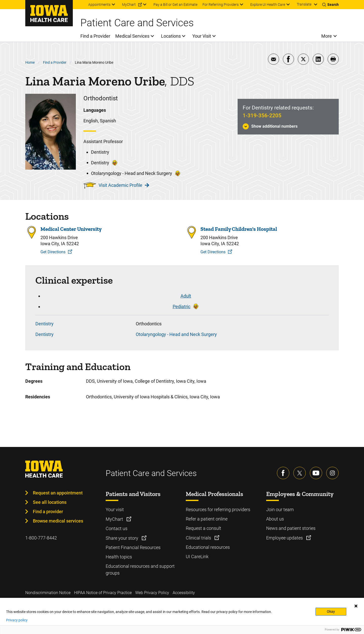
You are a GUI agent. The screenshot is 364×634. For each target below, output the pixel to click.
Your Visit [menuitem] (202, 36)
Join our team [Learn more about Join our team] (280, 510)
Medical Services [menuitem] (132, 36)
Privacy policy (17, 620)
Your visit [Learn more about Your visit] (115, 510)
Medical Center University (71, 229)
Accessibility (184, 593)
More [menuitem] (327, 36)
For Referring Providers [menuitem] (221, 5)
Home (30, 62)
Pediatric (181, 307)
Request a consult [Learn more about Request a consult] (203, 528)
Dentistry (44, 324)
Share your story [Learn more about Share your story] (122, 538)
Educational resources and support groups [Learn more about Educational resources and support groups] (140, 570)
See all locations (50, 502)
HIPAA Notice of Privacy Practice (103, 593)
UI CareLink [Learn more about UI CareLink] (197, 557)
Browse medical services (58, 521)
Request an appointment (58, 493)
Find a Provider (55, 62)
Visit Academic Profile (124, 185)
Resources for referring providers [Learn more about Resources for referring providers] (218, 510)
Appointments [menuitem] (99, 5)
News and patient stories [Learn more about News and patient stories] (291, 528)
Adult (186, 296)
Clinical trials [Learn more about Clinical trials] (199, 538)
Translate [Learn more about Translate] (304, 4)
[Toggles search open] (331, 5)
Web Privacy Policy (152, 593)
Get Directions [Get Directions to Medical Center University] (53, 252)
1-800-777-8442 (41, 538)
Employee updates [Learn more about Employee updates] (285, 538)
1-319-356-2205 (262, 116)
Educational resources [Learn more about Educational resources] (208, 547)
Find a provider (48, 512)
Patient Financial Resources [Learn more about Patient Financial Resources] (133, 547)
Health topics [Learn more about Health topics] (119, 557)
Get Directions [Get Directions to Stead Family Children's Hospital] (213, 252)
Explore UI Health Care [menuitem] (268, 5)
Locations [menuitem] (171, 36)
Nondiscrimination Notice (48, 593)
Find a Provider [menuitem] (95, 36)
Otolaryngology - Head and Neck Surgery (176, 334)
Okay (331, 612)
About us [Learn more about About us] (275, 519)
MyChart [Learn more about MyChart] (115, 519)
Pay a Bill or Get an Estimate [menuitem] (175, 5)
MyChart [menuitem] (129, 5)
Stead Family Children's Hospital (239, 229)
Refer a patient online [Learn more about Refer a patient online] (207, 519)
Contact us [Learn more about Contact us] (117, 528)
